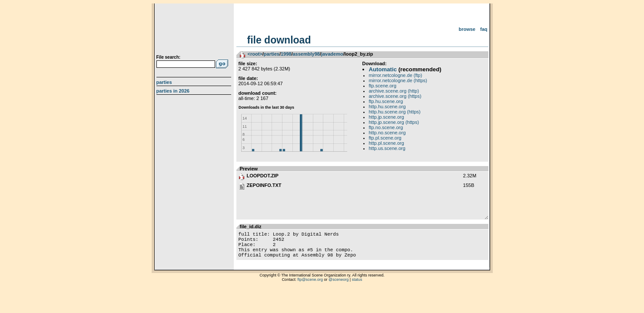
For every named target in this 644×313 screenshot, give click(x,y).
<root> (255, 54)
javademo (332, 54)
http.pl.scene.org (387, 143)
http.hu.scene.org (387, 107)
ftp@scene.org (310, 286)
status (357, 286)
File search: (169, 57)
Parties (164, 82)
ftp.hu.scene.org (386, 101)
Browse (467, 29)
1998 (286, 54)
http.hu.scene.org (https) (395, 112)
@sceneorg (339, 286)
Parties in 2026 (173, 91)
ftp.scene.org (383, 86)
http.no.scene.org (387, 133)
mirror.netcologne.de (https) (398, 80)
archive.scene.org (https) (395, 96)
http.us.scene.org (387, 148)
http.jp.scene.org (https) (394, 122)
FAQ (484, 29)
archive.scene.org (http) (394, 91)
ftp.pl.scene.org (385, 138)
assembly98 (306, 54)
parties (272, 54)
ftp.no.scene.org (386, 127)
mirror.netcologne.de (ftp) (396, 75)
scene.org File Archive (195, 30)
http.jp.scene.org (387, 117)
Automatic (383, 69)
